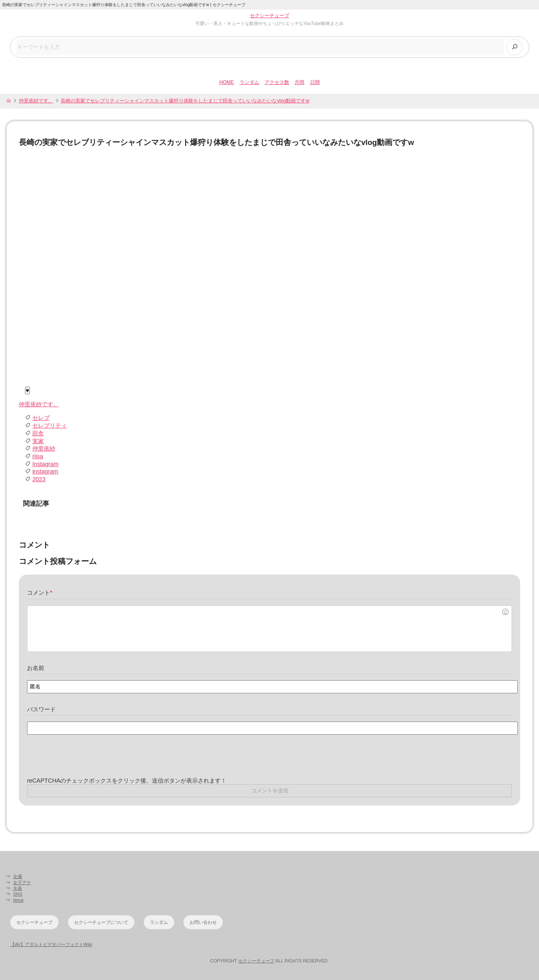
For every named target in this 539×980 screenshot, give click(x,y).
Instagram (45, 464)
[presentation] (89, 761)
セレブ (41, 418)
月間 (299, 82)
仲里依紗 (44, 449)
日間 (315, 82)
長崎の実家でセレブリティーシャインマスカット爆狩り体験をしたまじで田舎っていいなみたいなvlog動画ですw (185, 101)
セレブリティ (50, 426)
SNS (18, 894)
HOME (226, 82)
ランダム (249, 82)
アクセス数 (277, 82)
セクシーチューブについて (101, 922)
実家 (38, 441)
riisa (38, 456)
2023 (39, 480)
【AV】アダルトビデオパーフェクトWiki (51, 945)
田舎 (38, 433)
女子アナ (22, 883)
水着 (18, 888)
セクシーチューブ (269, 16)
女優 (18, 877)
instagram (45, 472)
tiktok (18, 900)
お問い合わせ (203, 922)
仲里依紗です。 (36, 101)
